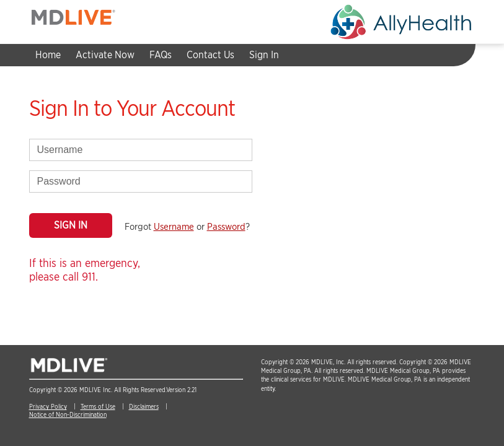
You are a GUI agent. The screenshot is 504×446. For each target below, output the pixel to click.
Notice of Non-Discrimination (68, 414)
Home (48, 55)
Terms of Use (98, 406)
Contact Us (210, 55)
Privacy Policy (48, 406)
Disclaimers (144, 406)
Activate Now (105, 55)
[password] (141, 181)
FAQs (161, 55)
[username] (141, 150)
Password (226, 227)
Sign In (264, 55)
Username (174, 227)
